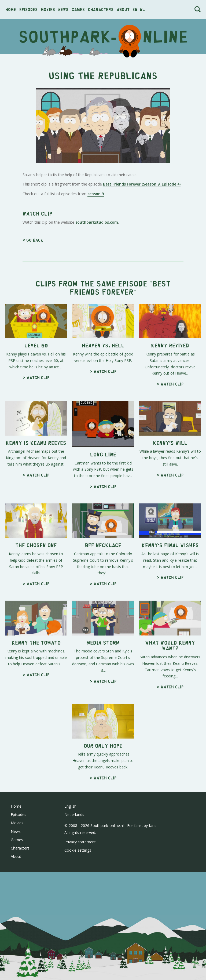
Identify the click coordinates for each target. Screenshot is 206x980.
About (123, 9)
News (63, 9)
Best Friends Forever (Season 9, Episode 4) (142, 184)
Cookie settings (78, 850)
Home (11, 9)
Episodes (28, 9)
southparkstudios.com (97, 222)
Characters (101, 9)
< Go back (33, 240)
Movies (48, 9)
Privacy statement (80, 842)
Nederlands (74, 814)
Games (78, 9)
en (135, 9)
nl (142, 9)
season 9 (96, 194)
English (70, 806)
